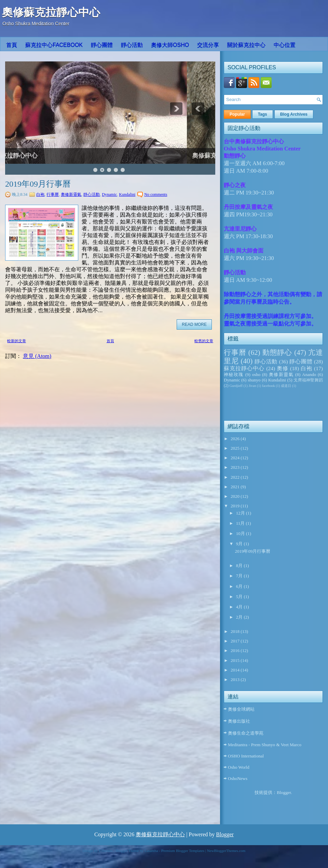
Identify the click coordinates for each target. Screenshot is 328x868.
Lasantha (151, 851)
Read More (194, 324)
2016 (236, 650)
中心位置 (285, 45)
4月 (240, 607)
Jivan (252, 386)
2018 (236, 631)
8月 (240, 566)
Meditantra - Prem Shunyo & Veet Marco (265, 745)
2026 (236, 439)
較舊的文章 (204, 341)
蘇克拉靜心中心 (244, 368)
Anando (309, 374)
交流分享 (208, 45)
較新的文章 (17, 341)
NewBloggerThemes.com (226, 851)
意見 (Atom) (37, 356)
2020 (236, 496)
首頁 (12, 45)
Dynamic (109, 194)
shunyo (254, 380)
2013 (236, 679)
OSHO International (246, 756)
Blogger (284, 792)
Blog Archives (294, 114)
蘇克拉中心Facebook (54, 45)
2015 (236, 660)
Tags (263, 114)
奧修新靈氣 (71, 194)
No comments (156, 194)
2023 (236, 467)
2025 (236, 448)
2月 (240, 617)
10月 (241, 533)
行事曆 (53, 194)
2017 (236, 641)
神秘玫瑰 (234, 374)
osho (256, 374)
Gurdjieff (236, 386)
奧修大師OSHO (170, 45)
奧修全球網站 (241, 709)
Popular (237, 114)
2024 (236, 458)
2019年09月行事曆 (38, 184)
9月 (240, 544)
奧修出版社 (239, 721)
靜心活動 (132, 45)
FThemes (106, 851)
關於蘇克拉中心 (246, 45)
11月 (241, 523)
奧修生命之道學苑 (246, 733)
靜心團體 (102, 45)
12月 (241, 513)
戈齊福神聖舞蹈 (308, 380)
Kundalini (127, 194)
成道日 (286, 386)
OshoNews (238, 778)
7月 (240, 576)
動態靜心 (277, 352)
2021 (236, 487)
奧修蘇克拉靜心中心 (51, 12)
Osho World (239, 767)
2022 (236, 477)
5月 (240, 597)
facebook (269, 386)
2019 (236, 506)
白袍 (40, 194)
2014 (236, 670)
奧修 (283, 368)
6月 (240, 586)
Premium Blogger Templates (183, 851)
